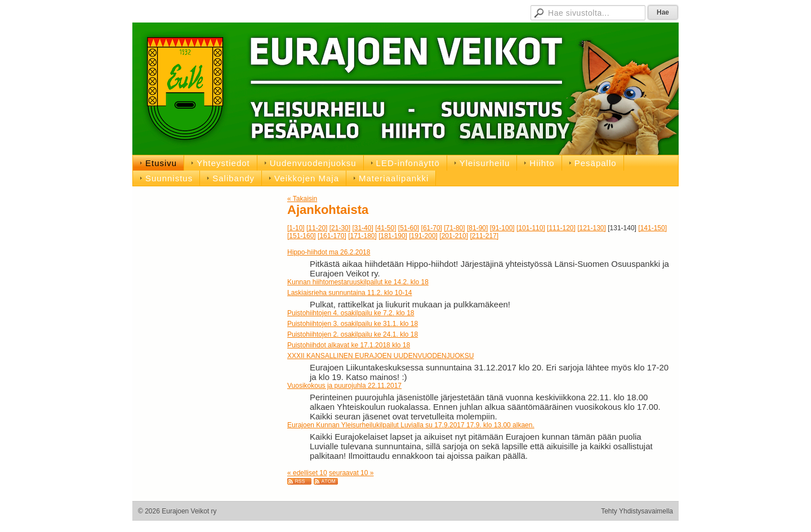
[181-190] (393, 236)
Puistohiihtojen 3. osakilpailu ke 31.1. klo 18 (353, 324)
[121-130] (592, 228)
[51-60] (409, 228)
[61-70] (432, 228)
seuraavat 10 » (351, 473)
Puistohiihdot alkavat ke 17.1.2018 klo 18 (349, 345)
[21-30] (340, 228)
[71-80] (454, 228)
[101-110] (531, 228)
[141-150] (652, 228)
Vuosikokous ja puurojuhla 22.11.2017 (344, 386)
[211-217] (484, 236)
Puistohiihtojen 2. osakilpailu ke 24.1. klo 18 (353, 334)
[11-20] (317, 228)
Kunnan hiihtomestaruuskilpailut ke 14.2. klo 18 (358, 282)
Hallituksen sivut (444, 11)
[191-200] (423, 236)
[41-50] (386, 228)
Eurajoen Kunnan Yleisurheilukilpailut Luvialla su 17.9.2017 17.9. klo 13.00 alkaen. (411, 425)
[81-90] (477, 228)
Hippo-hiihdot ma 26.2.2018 (329, 252)
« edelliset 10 (307, 473)
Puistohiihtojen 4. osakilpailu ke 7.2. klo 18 (351, 313)
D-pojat (492, 11)
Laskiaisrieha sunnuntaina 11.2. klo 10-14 (349, 293)
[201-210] (454, 236)
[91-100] (502, 228)
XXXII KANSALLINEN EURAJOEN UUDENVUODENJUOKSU (380, 356)
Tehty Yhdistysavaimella (637, 511)
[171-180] (362, 236)
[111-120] (561, 228)
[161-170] (332, 236)
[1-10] (296, 228)
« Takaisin (302, 199)
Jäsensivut (390, 11)
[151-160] (302, 236)
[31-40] (362, 228)
